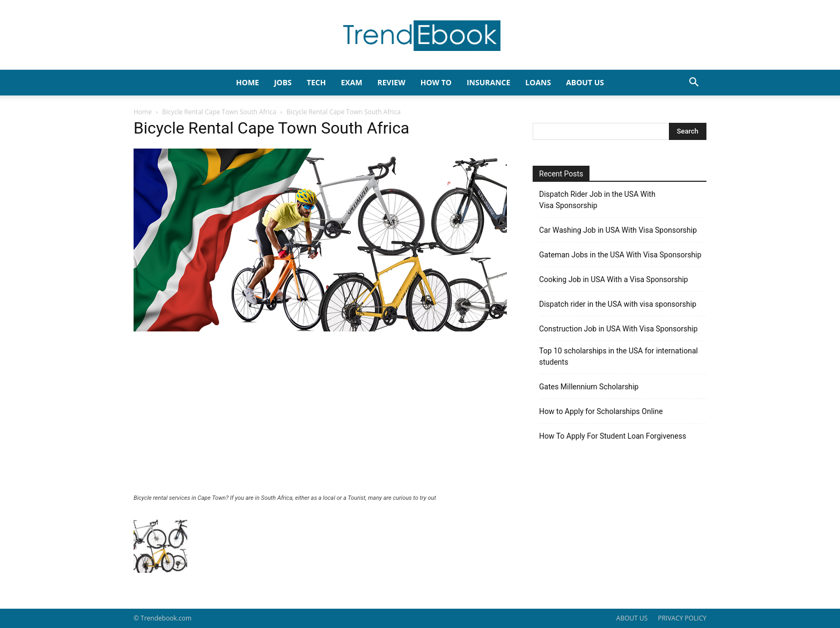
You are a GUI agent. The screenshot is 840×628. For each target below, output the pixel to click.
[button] (694, 83)
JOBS (283, 82)
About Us (585, 82)
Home (143, 112)
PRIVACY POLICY (682, 618)
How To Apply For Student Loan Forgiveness (613, 436)
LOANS (538, 82)
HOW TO (436, 82)
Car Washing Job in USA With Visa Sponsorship (618, 230)
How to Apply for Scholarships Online (601, 411)
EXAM (351, 82)
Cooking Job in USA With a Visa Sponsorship (614, 279)
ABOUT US (632, 618)
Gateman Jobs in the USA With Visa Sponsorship (620, 255)
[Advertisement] (320, 414)
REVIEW (391, 82)
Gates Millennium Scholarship (589, 387)
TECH (316, 82)
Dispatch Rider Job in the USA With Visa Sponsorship (597, 200)
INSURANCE (488, 82)
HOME (248, 82)
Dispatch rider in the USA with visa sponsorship (618, 304)
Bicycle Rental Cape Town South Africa (219, 112)
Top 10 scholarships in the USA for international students (618, 356)
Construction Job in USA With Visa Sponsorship (618, 329)
